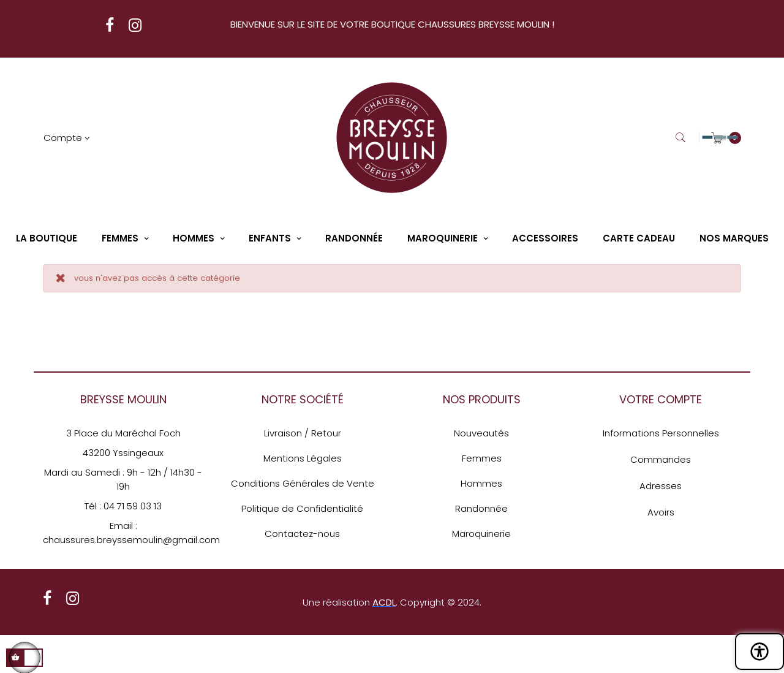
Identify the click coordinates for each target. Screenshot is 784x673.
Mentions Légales (303, 458)
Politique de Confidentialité (302, 508)
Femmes (482, 458)
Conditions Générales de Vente (303, 483)
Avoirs (661, 512)
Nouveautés (481, 433)
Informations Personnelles (661, 433)
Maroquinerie (481, 534)
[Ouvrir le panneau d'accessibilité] (759, 652)
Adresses (661, 486)
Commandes (661, 459)
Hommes (481, 483)
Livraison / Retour (303, 433)
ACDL (384, 602)
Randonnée (481, 508)
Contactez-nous (302, 534)
